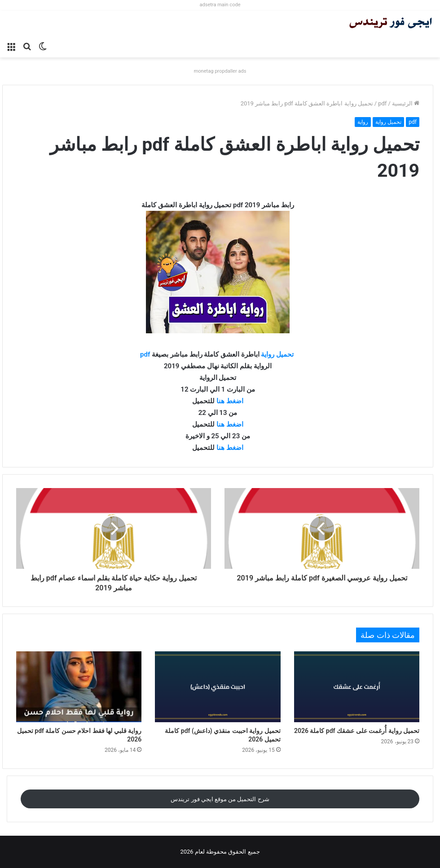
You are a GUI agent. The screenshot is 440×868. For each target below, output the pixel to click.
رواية (363, 122)
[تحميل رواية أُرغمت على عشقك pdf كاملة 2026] (357, 687)
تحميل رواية (388, 122)
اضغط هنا (230, 401)
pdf (382, 103)
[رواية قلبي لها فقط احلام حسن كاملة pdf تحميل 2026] (79, 687)
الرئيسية (406, 103)
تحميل (285, 354)
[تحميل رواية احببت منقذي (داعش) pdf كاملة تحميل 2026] (218, 687)
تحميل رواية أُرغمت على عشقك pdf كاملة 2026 (357, 731)
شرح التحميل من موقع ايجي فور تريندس (220, 799)
